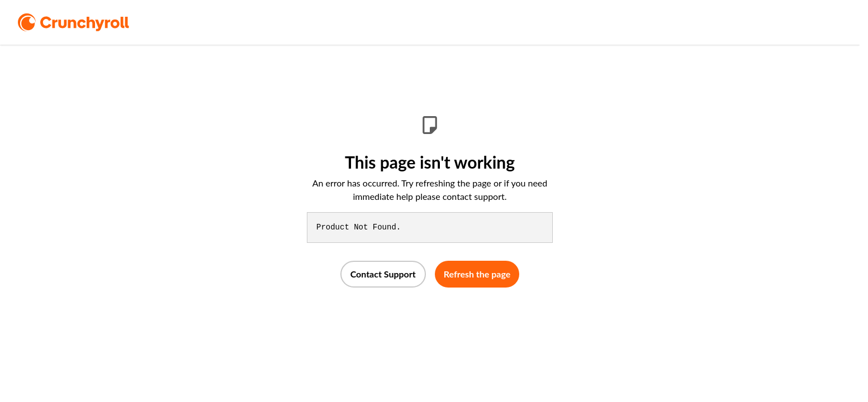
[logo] (89, 22)
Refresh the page (477, 274)
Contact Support (383, 274)
